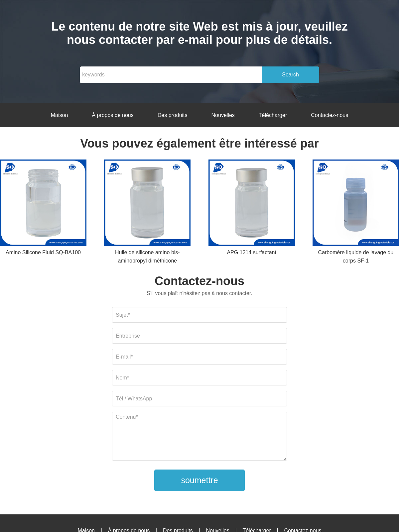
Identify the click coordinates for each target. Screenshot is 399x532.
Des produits (173, 115)
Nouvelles (223, 115)
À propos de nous (113, 115)
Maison (60, 115)
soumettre (199, 480)
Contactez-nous (330, 115)
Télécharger (273, 115)
